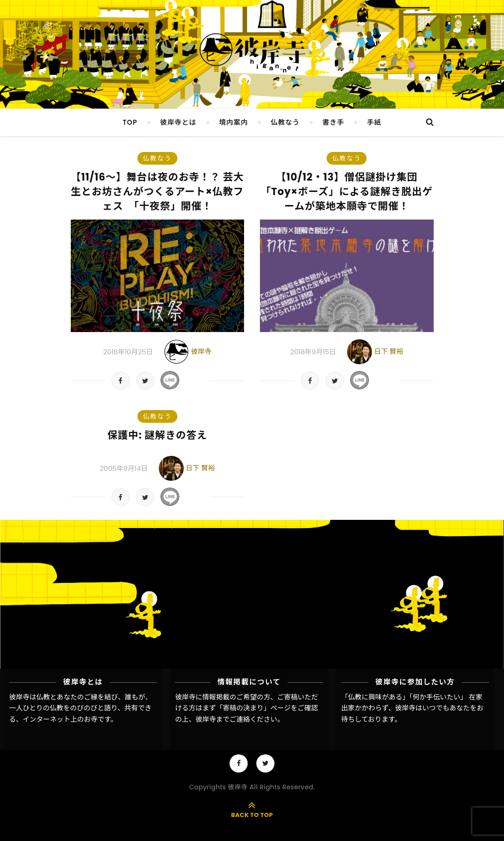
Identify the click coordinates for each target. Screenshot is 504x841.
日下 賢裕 (389, 351)
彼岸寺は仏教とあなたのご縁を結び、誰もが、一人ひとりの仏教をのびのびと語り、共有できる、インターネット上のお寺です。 (81, 708)
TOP (130, 122)
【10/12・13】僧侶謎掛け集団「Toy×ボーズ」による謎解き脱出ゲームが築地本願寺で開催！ (347, 192)
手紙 (374, 122)
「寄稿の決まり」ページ (253, 708)
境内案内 (234, 122)
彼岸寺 (201, 351)
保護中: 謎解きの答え (157, 435)
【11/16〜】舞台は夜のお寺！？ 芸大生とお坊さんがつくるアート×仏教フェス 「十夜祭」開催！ (157, 192)
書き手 (333, 122)
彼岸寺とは (178, 122)
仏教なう (285, 122)
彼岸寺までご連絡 (223, 719)
